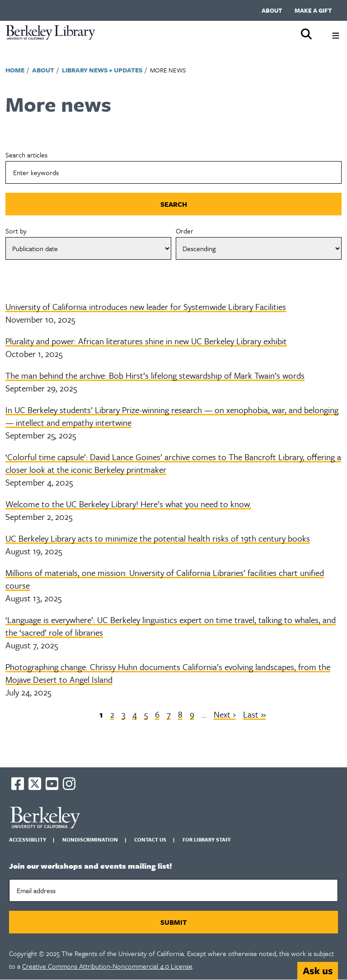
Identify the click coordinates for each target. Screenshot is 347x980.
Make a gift (313, 10)
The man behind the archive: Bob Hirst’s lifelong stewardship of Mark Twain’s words (155, 375)
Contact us (150, 840)
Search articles (26, 155)
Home (15, 70)
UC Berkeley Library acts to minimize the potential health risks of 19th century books (158, 538)
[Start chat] (318, 971)
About (272, 10)
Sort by (16, 231)
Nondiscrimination (90, 840)
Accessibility (28, 840)
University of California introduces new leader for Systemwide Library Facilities (146, 307)
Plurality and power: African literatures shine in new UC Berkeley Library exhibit (146, 341)
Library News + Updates (102, 70)
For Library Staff (207, 840)
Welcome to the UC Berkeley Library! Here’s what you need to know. (128, 504)
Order (185, 231)
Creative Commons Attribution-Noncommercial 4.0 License (107, 966)
